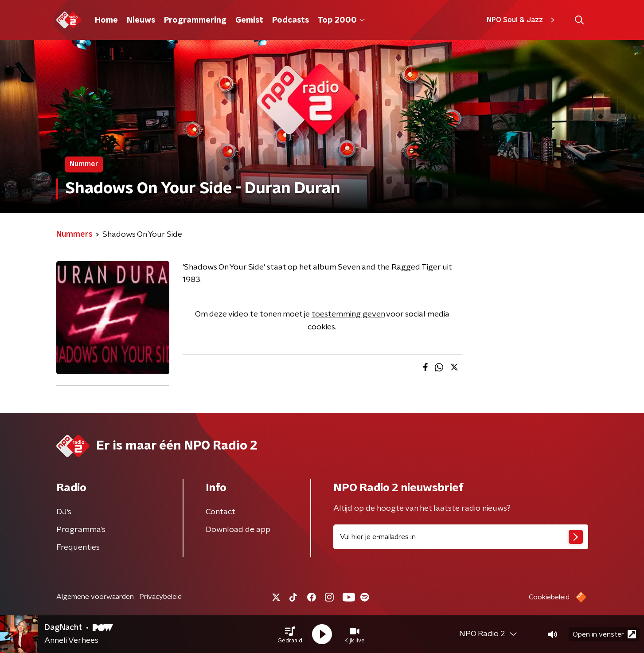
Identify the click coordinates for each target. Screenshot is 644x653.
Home (106, 20)
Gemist (249, 20)
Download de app (238, 530)
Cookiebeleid (549, 597)
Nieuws (141, 20)
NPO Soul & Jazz (522, 20)
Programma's (81, 530)
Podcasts (291, 20)
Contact (221, 512)
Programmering (195, 20)
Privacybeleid (160, 597)
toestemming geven (348, 314)
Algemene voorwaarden (95, 597)
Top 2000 (341, 20)
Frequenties (78, 547)
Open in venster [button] (604, 634)
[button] (290, 634)
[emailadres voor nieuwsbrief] (461, 537)
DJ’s (64, 512)
